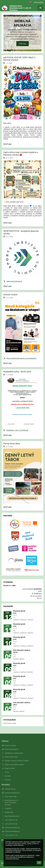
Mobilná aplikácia (22, 23)
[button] (30, 2)
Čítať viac (22, 44)
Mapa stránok (10, 768)
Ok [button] (39, 863)
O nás (7, 772)
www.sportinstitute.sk (13, 281)
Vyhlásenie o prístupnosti (14, 753)
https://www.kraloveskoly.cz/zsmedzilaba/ (20, 358)
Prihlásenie (39, 2)
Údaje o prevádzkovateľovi (14, 764)
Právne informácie (11, 757)
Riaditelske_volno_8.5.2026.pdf (16, 430)
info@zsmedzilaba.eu (12, 793)
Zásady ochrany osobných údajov (17, 761)
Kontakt (8, 776)
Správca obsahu (10, 745)
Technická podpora (12, 749)
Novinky (8, 780)
